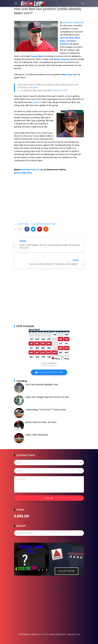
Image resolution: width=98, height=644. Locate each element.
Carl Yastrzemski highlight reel (42, 384)
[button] (27, 229)
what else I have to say (32, 170)
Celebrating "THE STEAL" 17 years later (46, 410)
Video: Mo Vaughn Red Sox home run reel (47, 397)
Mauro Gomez (62, 59)
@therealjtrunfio (23, 173)
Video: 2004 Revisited (37, 435)
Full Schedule (49, 363)
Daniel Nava (38, 56)
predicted (37, 102)
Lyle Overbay (67, 38)
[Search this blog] (49, 533)
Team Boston (73, 634)
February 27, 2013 (59, 90)
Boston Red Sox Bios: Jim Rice (41, 422)
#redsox (34, 88)
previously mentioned (73, 22)
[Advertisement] (49, 199)
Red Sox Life (43, 634)
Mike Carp (67, 75)
